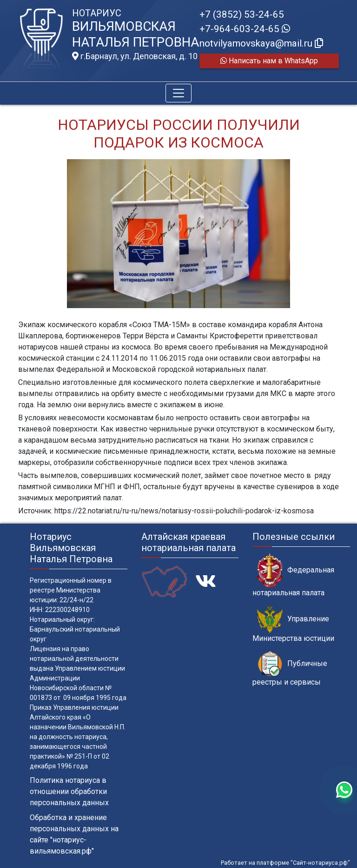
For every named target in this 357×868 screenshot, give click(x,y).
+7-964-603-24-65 (245, 29)
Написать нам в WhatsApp (269, 61)
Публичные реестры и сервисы (290, 669)
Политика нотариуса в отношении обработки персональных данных (69, 791)
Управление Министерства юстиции (293, 624)
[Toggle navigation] (178, 93)
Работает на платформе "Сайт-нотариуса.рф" (285, 863)
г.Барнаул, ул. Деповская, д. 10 (135, 56)
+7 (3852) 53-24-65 (242, 14)
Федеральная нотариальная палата (293, 575)
